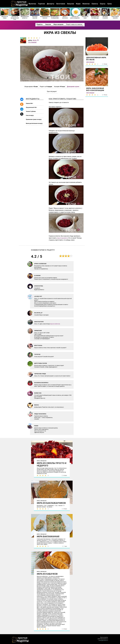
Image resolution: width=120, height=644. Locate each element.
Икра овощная (42, 461)
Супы (110, 4)
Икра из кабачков (47, 574)
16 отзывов (32, 42)
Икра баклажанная (48, 537)
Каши (78, 4)
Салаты (95, 4)
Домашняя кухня (73, 87)
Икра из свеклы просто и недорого (52, 464)
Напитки (86, 4)
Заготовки (61, 4)
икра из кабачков (55, 324)
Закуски (71, 4)
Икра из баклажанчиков (51, 503)
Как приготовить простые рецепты (19, 4)
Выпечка (32, 4)
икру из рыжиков (62, 238)
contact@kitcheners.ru (103, 640)
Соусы (103, 4)
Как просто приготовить (20, 640)
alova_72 (36, 40)
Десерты (51, 4)
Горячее (41, 4)
